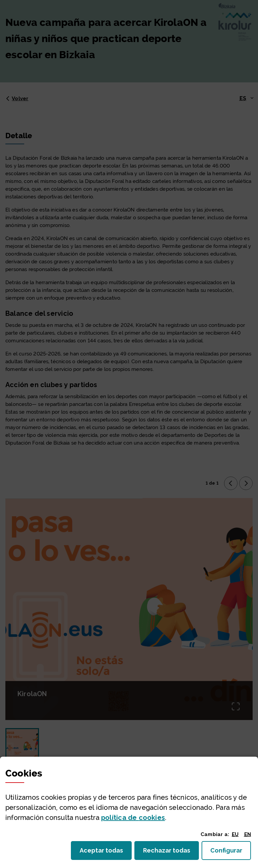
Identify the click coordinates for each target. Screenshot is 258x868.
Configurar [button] (231, 852)
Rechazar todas (171, 852)
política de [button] (133, 818)
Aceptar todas (106, 852)
